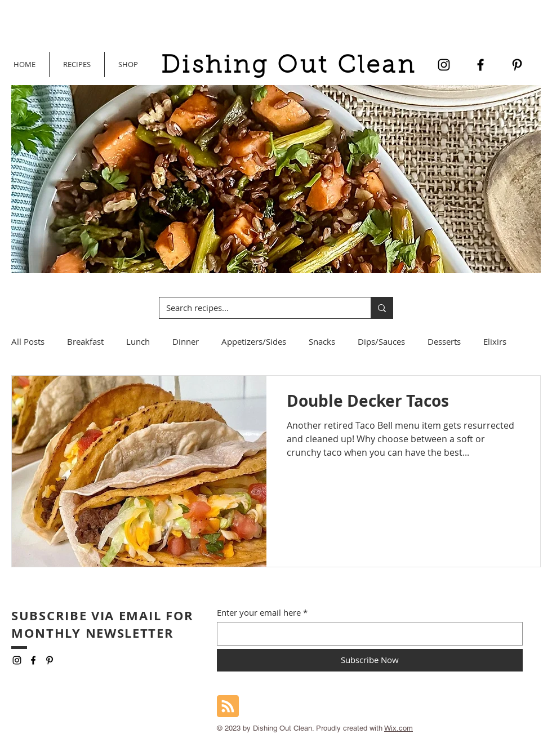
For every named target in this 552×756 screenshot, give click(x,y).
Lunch (138, 341)
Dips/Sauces (381, 341)
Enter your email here (259, 613)
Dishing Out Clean (288, 67)
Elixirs (495, 341)
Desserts (444, 341)
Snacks (322, 341)
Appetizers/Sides (254, 341)
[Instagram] (444, 65)
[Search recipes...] (257, 308)
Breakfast (85, 341)
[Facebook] (480, 65)
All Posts (28, 341)
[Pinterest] (517, 65)
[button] (128, 65)
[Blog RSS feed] (228, 707)
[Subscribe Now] (370, 660)
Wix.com (399, 728)
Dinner (186, 341)
